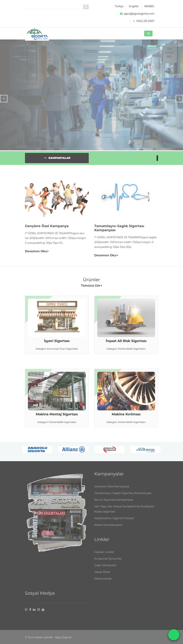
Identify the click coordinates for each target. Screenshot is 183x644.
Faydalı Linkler (104, 555)
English (134, 6)
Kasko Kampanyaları (108, 528)
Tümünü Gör (91, 287)
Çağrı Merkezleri (105, 568)
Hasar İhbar (102, 575)
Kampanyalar (57, 159)
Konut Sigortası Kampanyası (114, 502)
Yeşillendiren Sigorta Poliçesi (114, 521)
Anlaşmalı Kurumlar (108, 561)
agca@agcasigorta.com (139, 14)
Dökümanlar (103, 581)
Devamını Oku (37, 253)
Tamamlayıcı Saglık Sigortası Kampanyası (123, 496)
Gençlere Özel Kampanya (112, 489)
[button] (148, 34)
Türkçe (119, 6)
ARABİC (149, 6)
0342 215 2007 (145, 21)
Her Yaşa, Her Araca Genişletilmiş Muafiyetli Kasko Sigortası (124, 512)
